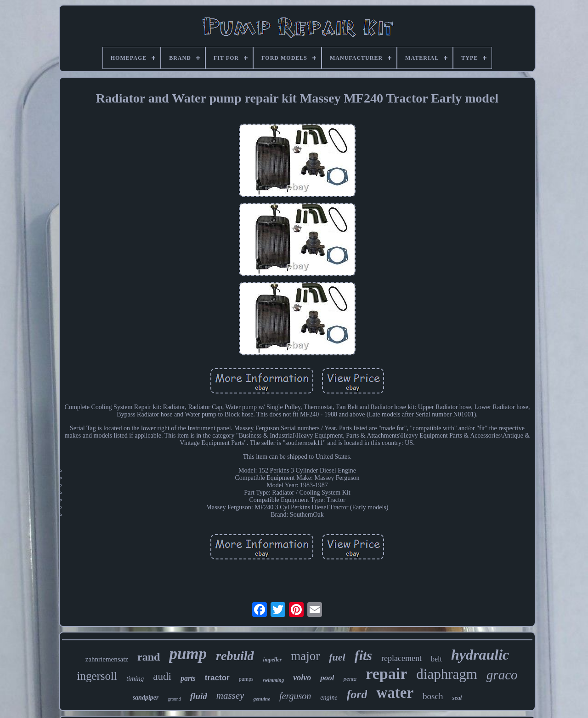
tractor (217, 678)
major (305, 656)
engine (329, 698)
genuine (262, 699)
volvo (302, 678)
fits (363, 655)
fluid (199, 696)
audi (162, 676)
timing (135, 678)
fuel (337, 657)
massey (230, 695)
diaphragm (447, 674)
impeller (273, 660)
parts (188, 678)
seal (457, 698)
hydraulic (480, 655)
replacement (401, 658)
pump (188, 654)
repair (386, 674)
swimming (273, 680)
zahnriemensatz (107, 659)
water (395, 693)
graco (502, 675)
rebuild (235, 656)
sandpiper (146, 698)
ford (357, 694)
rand (149, 657)
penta (350, 679)
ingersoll (97, 676)
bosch (433, 696)
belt (436, 659)
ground (174, 699)
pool (327, 678)
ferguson (295, 696)
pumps (246, 679)
